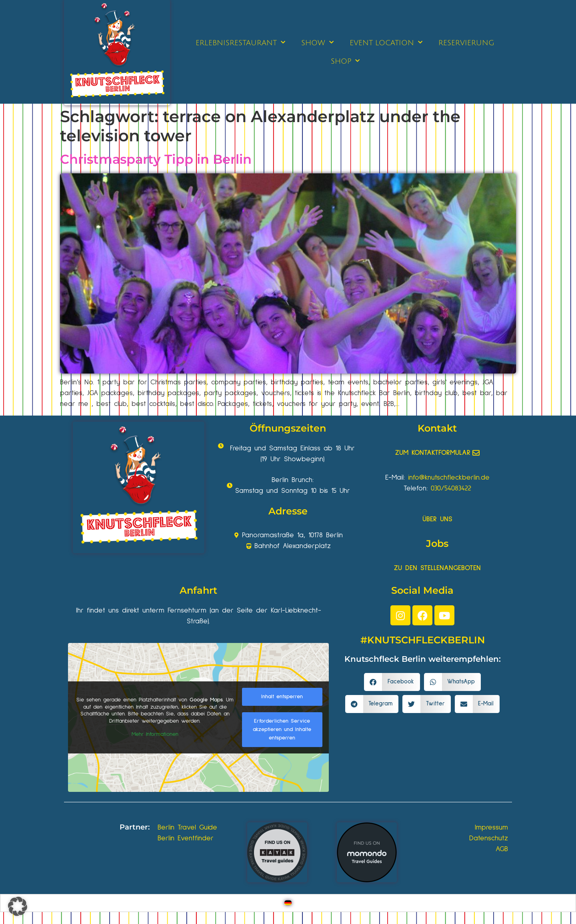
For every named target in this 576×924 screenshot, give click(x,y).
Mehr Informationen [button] (155, 734)
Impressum (491, 828)
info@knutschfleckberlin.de (449, 478)
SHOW (317, 43)
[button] (392, 682)
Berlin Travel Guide (187, 828)
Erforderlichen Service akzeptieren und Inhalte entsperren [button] (282, 729)
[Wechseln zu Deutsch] (288, 903)
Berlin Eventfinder (186, 838)
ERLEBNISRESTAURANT (240, 43)
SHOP (345, 61)
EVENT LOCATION (386, 43)
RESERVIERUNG (466, 43)
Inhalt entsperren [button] (282, 697)
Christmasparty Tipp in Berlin (156, 159)
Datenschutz (489, 838)
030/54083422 (451, 488)
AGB (502, 849)
